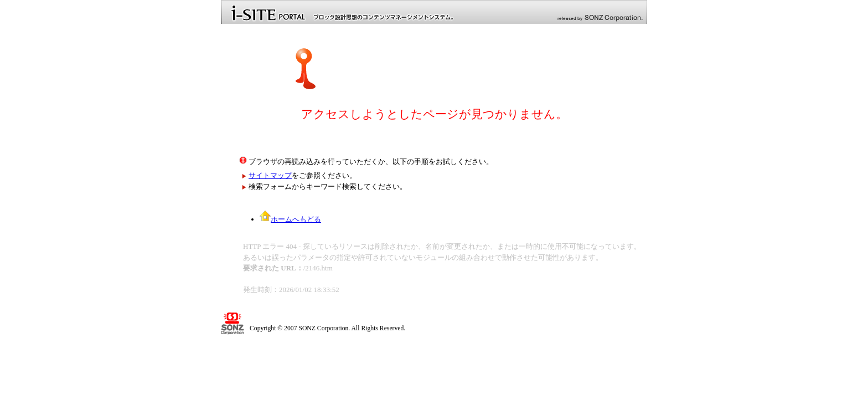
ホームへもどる (290, 219)
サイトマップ (270, 175)
